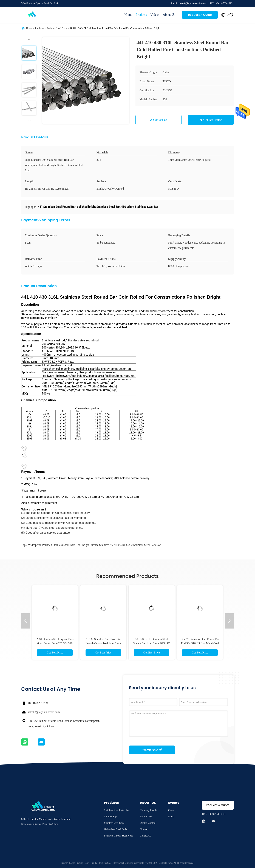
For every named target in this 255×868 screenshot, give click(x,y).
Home (128, 15)
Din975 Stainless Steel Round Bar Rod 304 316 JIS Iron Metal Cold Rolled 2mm (200, 643)
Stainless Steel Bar (56, 28)
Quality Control (148, 823)
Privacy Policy (68, 863)
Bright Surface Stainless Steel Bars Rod (104, 545)
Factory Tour (146, 817)
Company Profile (148, 810)
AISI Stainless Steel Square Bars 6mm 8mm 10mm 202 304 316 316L (55, 643)
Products (141, 15)
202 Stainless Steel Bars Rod (145, 545)
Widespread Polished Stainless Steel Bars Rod (54, 545)
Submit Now (152, 750)
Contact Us (160, 120)
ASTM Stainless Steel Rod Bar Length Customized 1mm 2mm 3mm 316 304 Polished (103, 643)
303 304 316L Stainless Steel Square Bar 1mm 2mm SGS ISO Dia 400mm (152, 643)
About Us (169, 15)
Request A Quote (200, 15)
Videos (155, 15)
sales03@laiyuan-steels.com (44, 712)
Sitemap (144, 829)
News (171, 817)
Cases (171, 810)
